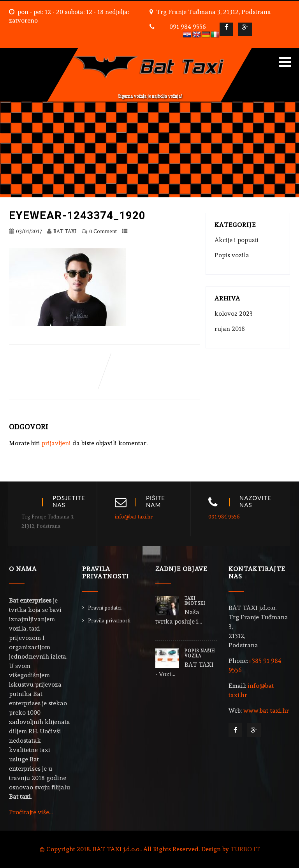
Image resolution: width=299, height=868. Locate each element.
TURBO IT (245, 849)
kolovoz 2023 (234, 314)
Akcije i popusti (237, 240)
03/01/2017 (29, 231)
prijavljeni (56, 443)
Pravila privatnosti (109, 621)
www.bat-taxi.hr (266, 711)
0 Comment (103, 231)
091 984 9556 (188, 27)
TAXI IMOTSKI (195, 601)
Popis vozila (232, 255)
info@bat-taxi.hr (134, 517)
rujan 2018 (230, 329)
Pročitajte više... (31, 812)
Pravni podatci (105, 608)
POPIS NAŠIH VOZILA (200, 654)
